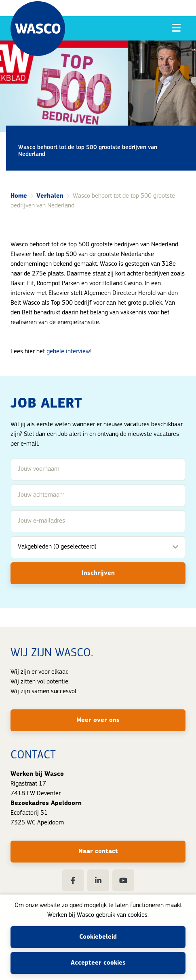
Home (19, 196)
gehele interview (68, 352)
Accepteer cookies (98, 963)
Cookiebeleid (98, 937)
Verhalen (50, 196)
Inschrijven (98, 573)
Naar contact (98, 852)
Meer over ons (98, 720)
